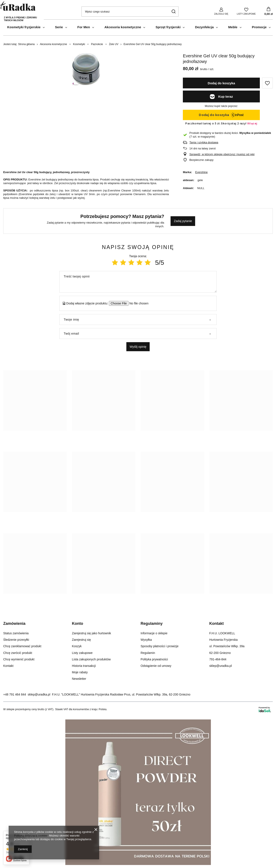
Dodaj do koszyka (221, 83)
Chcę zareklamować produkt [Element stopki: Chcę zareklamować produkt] (22, 646)
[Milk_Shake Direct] (138, 864)
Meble (233, 27)
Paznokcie (97, 44)
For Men (84, 27)
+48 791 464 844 (15, 694)
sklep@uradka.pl (39, 694)
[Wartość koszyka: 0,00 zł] (269, 11)
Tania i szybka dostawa (204, 142)
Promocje (259, 27)
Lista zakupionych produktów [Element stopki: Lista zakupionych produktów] (91, 659)
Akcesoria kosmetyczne (123, 27)
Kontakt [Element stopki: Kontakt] (8, 666)
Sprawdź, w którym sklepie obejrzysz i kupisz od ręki (222, 154)
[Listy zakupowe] (246, 11)
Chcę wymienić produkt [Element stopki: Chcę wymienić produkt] (19, 659)
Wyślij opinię (138, 347)
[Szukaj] (173, 12)
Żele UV (114, 44)
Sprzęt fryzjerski (168, 27)
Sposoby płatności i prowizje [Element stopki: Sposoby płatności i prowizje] (160, 646)
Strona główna (26, 44)
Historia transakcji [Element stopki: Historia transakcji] (84, 666)
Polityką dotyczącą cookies (31, 836)
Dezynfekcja (204, 27)
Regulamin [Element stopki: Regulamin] (148, 653)
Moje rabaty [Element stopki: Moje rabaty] (80, 672)
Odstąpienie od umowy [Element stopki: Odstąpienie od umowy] (156, 666)
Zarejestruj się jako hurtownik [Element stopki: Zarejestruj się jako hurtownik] (92, 633)
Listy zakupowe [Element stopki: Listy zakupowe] (82, 653)
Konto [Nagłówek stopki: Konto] (78, 624)
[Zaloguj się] (221, 11)
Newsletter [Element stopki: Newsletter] (79, 679)
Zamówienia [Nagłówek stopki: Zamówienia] (14, 624)
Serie (59, 27)
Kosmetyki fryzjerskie (24, 27)
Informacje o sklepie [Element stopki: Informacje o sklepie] (154, 633)
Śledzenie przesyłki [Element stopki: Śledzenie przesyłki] (16, 640)
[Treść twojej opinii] (138, 282)
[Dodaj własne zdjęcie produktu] (137, 303)
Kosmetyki (79, 44)
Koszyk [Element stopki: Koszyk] (77, 646)
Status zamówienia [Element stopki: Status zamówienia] (16, 633)
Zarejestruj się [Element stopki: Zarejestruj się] (82, 640)
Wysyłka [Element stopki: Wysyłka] (146, 640)
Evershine (201, 172)
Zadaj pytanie (183, 221)
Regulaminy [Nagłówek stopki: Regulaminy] (152, 624)
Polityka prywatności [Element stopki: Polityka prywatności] (154, 659)
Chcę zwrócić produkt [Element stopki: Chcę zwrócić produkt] (18, 653)
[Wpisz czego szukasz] (130, 12)
